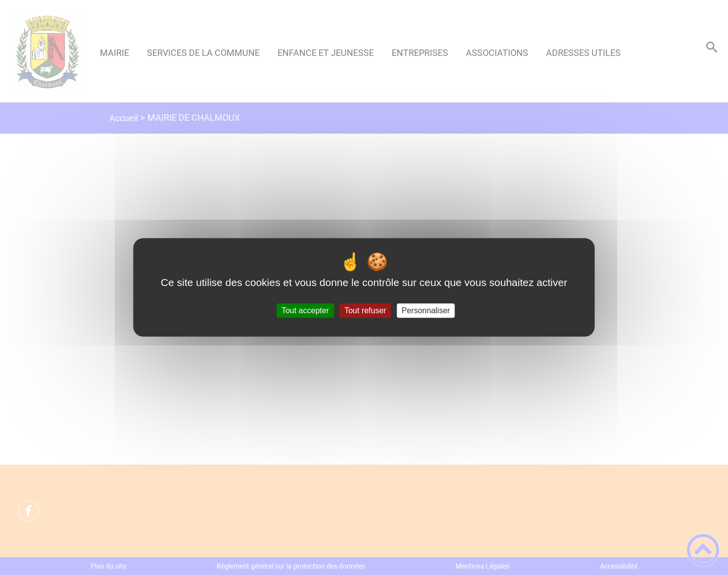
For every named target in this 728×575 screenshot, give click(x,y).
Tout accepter (305, 311)
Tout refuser (365, 311)
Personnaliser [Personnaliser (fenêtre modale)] (426, 311)
